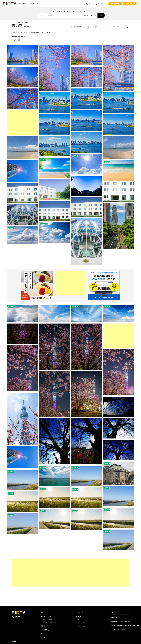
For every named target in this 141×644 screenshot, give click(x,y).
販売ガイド (44, 634)
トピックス (80, 612)
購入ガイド (44, 638)
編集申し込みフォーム (49, 619)
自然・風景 (17, 40)
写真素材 (44, 626)
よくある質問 (81, 623)
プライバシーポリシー (118, 629)
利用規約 (114, 618)
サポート (79, 620)
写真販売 (115, 4)
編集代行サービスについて (50, 622)
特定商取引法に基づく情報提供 (120, 622)
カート (89, 4)
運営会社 (79, 616)
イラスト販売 (130, 4)
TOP (14, 22)
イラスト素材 (45, 630)
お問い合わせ (81, 626)
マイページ (100, 4)
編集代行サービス (46, 616)
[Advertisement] (22, 123)
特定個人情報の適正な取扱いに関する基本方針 (120, 625)
